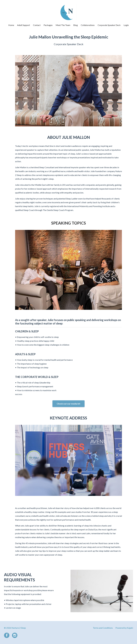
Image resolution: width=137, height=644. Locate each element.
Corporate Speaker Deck (109, 25)
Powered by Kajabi (124, 628)
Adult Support (24, 25)
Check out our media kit (68, 404)
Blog (76, 25)
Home (11, 25)
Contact (37, 25)
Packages (48, 25)
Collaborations (88, 25)
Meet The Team (63, 25)
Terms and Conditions (103, 628)
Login (126, 25)
